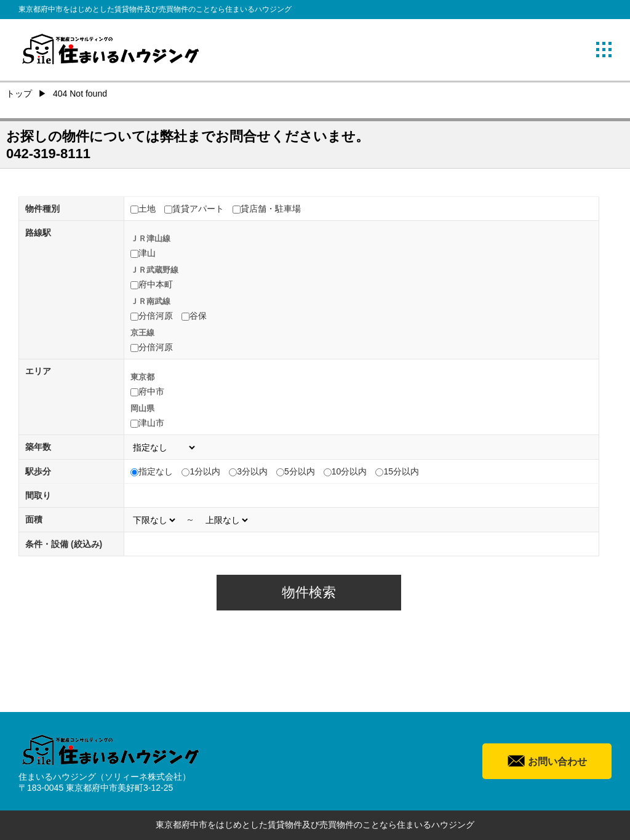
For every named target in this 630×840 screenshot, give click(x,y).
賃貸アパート (198, 209)
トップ (19, 94)
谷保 (198, 316)
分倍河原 (156, 316)
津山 (147, 253)
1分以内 (205, 471)
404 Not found (80, 94)
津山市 (151, 423)
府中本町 (156, 284)
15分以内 (401, 471)
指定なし (156, 471)
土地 (147, 209)
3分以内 (252, 471)
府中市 (151, 391)
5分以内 (300, 471)
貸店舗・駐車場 (271, 209)
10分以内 (349, 471)
